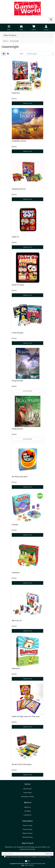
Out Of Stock (27, 391)
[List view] (8, 54)
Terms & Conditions (31, 857)
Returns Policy (27, 833)
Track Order (27, 793)
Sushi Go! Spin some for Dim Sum (26, 716)
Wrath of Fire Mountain (22, 764)
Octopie (15, 525)
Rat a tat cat (17, 621)
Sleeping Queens (19, 189)
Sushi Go (15, 237)
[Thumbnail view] (4, 54)
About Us (28, 807)
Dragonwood (17, 429)
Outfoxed (16, 573)
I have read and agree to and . (28, 857)
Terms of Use (27, 825)
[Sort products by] (40, 54)
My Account (27, 789)
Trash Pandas (18, 333)
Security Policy (27, 837)
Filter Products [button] (10, 35)
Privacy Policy (28, 829)
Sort (22, 54)
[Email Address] (23, 854)
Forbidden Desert (19, 141)
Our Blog (27, 811)
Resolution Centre (28, 796)
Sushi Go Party (18, 285)
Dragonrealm (17, 381)
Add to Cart (27, 103)
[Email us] (26, 861)
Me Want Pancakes (20, 477)
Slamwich (16, 668)
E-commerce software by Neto (37, 864)
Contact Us (27, 815)
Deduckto (16, 93)
